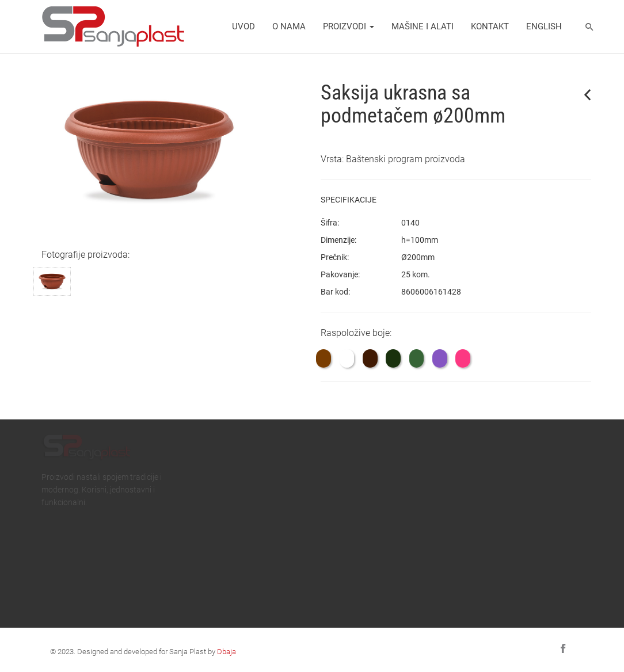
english (544, 26)
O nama (289, 26)
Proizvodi (349, 26)
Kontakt (490, 26)
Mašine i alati (423, 26)
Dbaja (227, 651)
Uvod (243, 26)
